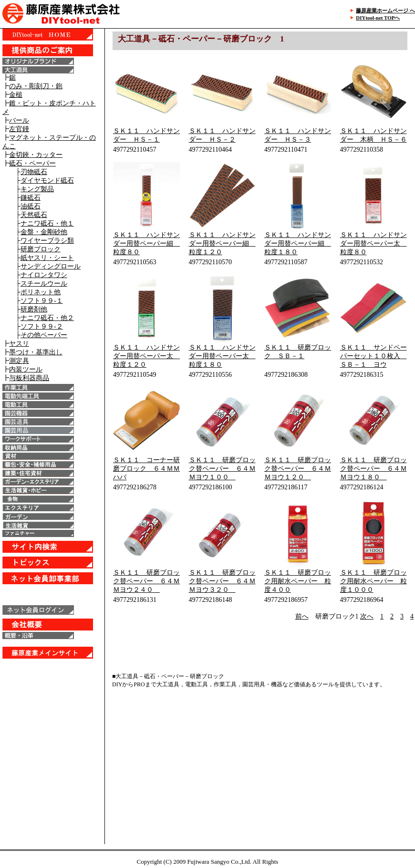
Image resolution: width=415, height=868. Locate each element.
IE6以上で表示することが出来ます (52, 386)
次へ (367, 616)
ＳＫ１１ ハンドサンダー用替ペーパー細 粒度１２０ (222, 243)
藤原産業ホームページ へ (385, 10)
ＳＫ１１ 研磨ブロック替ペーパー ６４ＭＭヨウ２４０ (146, 581)
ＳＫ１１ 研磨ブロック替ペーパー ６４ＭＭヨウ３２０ (222, 581)
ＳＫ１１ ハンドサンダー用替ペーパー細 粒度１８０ (298, 243)
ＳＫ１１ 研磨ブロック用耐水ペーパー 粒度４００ (298, 581)
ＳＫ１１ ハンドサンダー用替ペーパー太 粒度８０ (373, 243)
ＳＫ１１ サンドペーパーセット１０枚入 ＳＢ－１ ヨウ (373, 356)
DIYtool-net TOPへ (378, 18)
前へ (302, 616)
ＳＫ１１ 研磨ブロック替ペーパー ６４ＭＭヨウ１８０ (373, 469)
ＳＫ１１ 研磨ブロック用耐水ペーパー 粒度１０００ (373, 581)
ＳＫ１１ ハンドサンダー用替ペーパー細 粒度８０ (146, 243)
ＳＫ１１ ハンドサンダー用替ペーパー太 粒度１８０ (222, 356)
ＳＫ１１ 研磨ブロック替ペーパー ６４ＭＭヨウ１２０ (298, 469)
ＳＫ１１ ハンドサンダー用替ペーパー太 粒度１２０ (146, 356)
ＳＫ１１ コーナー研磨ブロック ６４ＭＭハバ (146, 469)
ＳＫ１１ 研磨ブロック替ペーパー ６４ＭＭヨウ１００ (222, 469)
